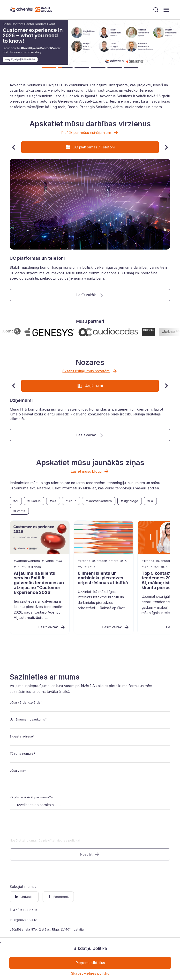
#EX (150, 501)
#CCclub (34, 501)
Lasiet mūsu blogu (90, 471)
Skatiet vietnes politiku (90, 973)
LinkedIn (24, 897)
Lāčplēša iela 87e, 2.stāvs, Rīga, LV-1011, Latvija (47, 929)
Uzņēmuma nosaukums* (28, 719)
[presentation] (46, 827)
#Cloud (71, 501)
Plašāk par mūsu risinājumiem (90, 133)
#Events (19, 511)
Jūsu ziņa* (18, 770)
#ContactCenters (99, 501)
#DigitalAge (130, 501)
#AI (16, 501)
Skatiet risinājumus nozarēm (90, 371)
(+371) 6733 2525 (23, 910)
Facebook (58, 897)
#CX (53, 501)
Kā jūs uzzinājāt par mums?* (31, 797)
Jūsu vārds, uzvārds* (26, 702)
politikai (74, 840)
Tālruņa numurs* (22, 753)
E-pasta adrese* (22, 736)
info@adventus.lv (23, 920)
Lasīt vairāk (52, 627)
